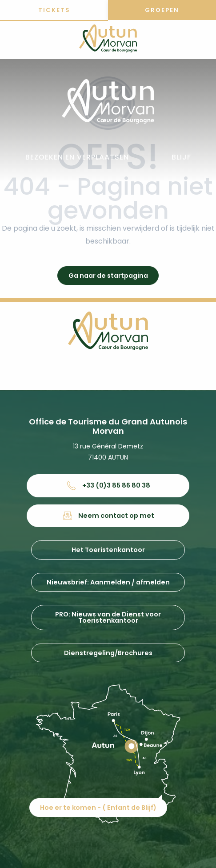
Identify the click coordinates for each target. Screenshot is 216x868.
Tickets (54, 10)
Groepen (162, 10)
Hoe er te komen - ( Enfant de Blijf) (98, 808)
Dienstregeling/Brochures (108, 653)
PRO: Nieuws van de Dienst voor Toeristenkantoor (108, 617)
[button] (77, 158)
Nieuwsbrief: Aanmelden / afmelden (108, 582)
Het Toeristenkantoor (108, 550)
